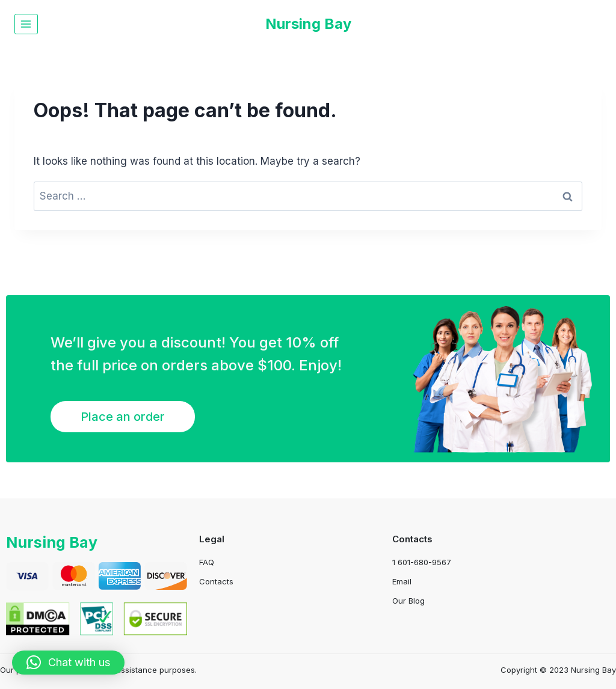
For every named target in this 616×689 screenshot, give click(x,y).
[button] (68, 663)
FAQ (207, 562)
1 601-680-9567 (422, 562)
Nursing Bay (54, 542)
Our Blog (408, 601)
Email (402, 581)
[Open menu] (26, 24)
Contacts (216, 581)
